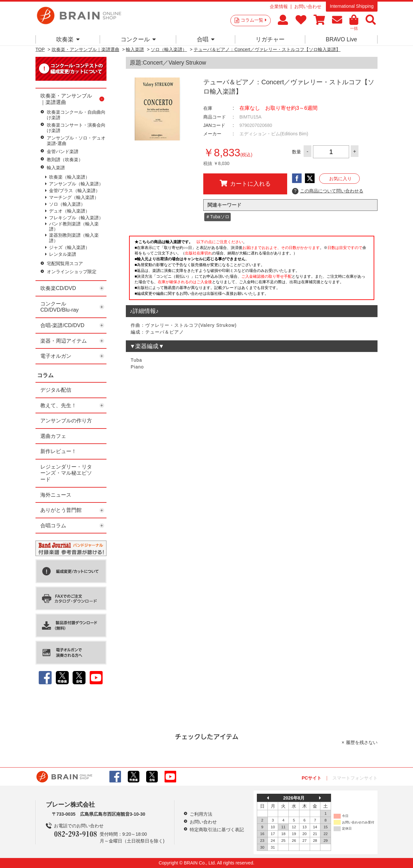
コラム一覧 (254, 20)
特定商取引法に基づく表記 (217, 830)
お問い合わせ (308, 6)
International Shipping (352, 6)
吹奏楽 (68, 39)
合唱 (206, 39)
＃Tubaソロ (217, 217)
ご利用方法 (201, 814)
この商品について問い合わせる (328, 191)
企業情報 (279, 6)
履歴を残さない (362, 742)
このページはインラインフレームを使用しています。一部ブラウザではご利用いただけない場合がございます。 (252, 270)
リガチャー (270, 39)
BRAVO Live (341, 39)
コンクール (138, 39)
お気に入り (340, 179)
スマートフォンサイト (355, 778)
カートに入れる (245, 183)
